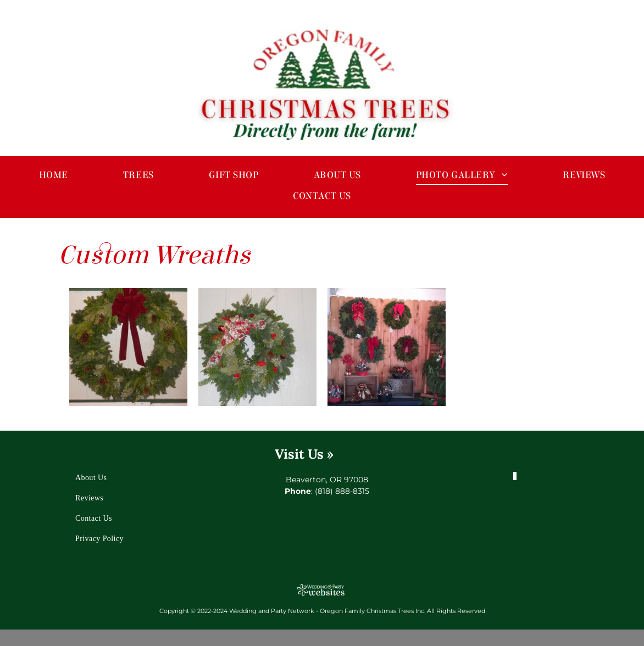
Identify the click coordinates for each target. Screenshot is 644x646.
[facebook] (515, 473)
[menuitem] (54, 175)
